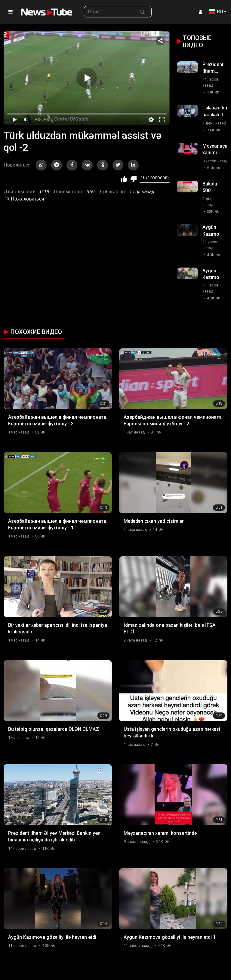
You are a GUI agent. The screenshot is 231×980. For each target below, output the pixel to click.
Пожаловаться (24, 199)
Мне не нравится (133, 179)
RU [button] (216, 12)
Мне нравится (124, 179)
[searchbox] (109, 12)
